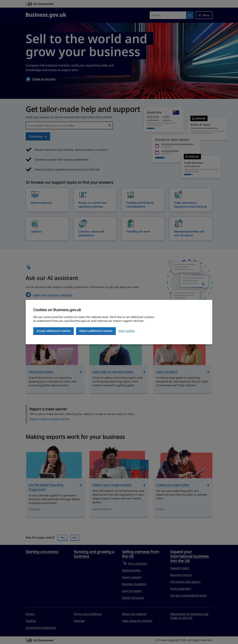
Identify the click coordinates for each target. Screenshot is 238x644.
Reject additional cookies (96, 331)
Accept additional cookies (54, 331)
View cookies (126, 331)
